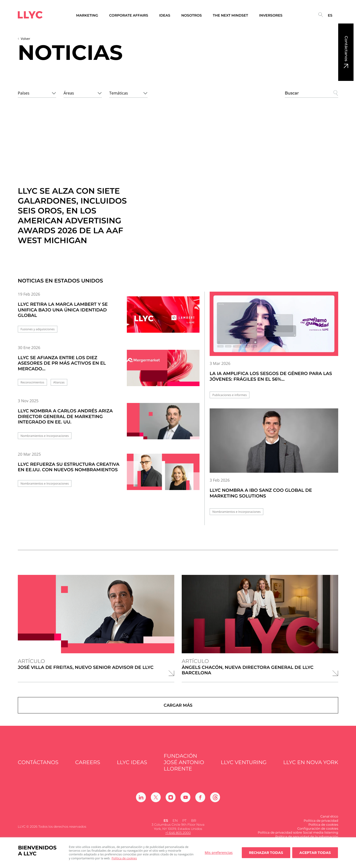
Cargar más (178, 707)
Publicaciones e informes (230, 395)
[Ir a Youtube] (185, 802)
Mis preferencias (219, 853)
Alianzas (59, 382)
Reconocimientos (32, 382)
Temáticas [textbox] (119, 93)
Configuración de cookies (318, 833)
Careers (88, 767)
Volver (25, 39)
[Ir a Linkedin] (141, 802)
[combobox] (37, 92)
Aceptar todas (315, 853)
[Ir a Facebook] (200, 802)
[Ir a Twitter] (156, 802)
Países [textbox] (24, 93)
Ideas (165, 15)
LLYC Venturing (244, 767)
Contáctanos (346, 49)
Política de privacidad (321, 825)
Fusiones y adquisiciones (38, 329)
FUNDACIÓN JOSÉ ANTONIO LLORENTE (184, 767)
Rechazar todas (266, 853)
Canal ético (329, 821)
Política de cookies (124, 858)
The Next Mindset (231, 15)
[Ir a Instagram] (171, 802)
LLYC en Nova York (311, 767)
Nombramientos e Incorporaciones (45, 436)
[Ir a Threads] (215, 802)
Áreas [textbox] (69, 93)
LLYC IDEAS (132, 767)
